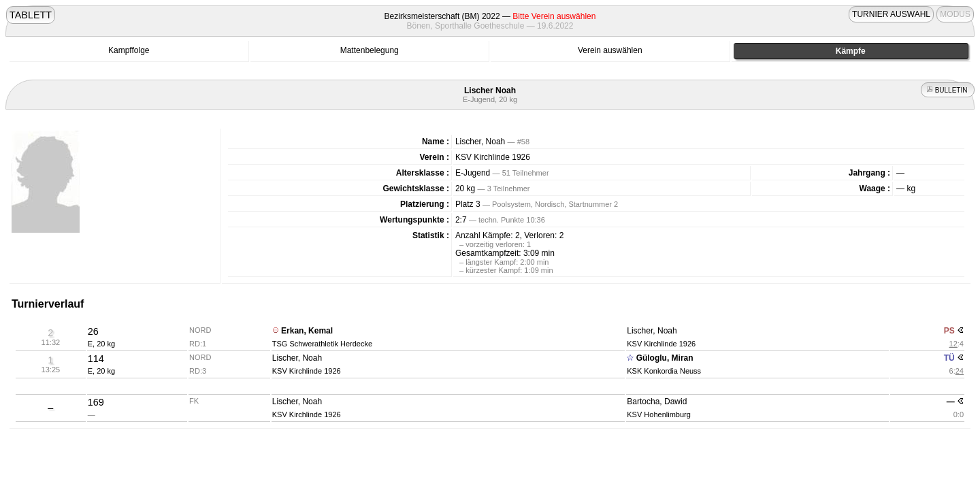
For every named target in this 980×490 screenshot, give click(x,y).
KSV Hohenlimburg (659, 414)
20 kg (465, 189)
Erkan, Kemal (307, 331)
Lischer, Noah (652, 331)
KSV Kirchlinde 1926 (493, 157)
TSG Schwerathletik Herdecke (322, 344)
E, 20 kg (101, 344)
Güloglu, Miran (665, 358)
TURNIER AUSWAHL (891, 14)
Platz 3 (468, 204)
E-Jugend (473, 173)
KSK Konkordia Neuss (664, 371)
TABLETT (31, 15)
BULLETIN (948, 90)
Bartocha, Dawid (657, 402)
